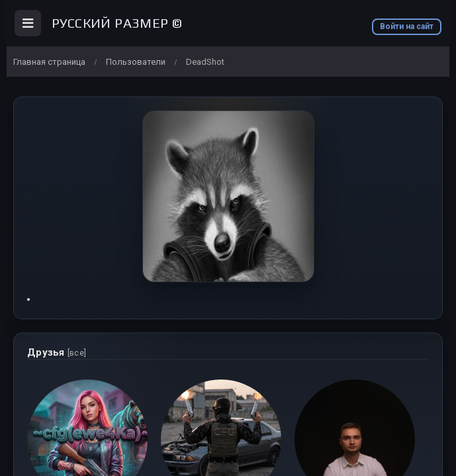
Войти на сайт (407, 26)
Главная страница (49, 62)
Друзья (57, 352)
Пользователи (136, 62)
